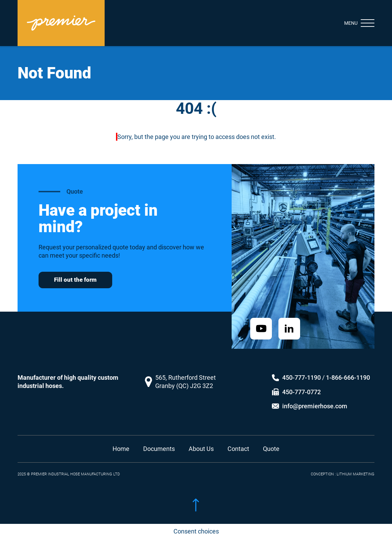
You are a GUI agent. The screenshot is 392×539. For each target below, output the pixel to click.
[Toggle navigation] (353, 23)
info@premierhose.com (315, 400)
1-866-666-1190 (348, 371)
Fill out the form (75, 280)
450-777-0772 (301, 385)
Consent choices (196, 531)
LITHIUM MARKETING (356, 468)
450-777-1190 (301, 371)
